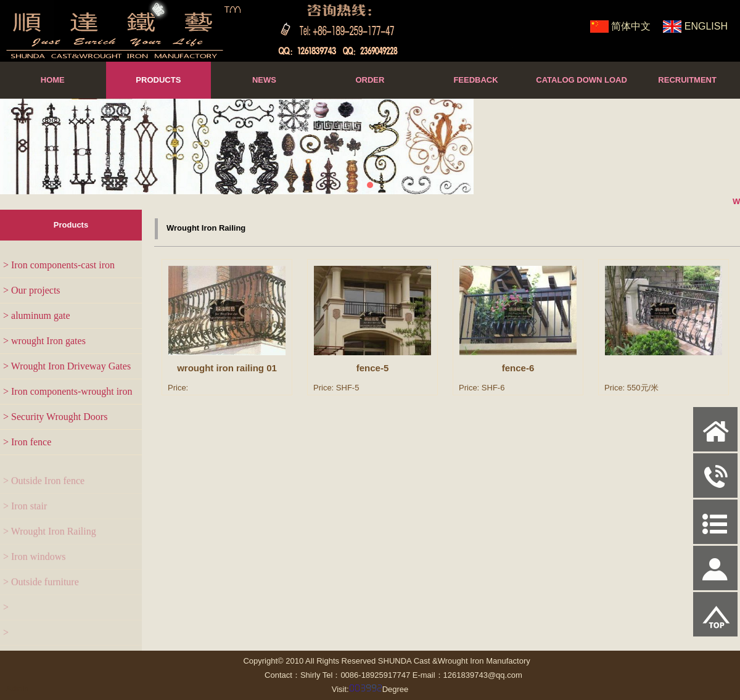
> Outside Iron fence (44, 488)
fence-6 (518, 370)
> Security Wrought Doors (55, 417)
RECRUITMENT (687, 80)
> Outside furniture (41, 589)
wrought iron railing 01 (227, 368)
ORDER (370, 80)
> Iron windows (34, 564)
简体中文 (631, 26)
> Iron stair (25, 513)
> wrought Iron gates (44, 341)
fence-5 (373, 368)
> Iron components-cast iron (59, 265)
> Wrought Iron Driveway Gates (67, 366)
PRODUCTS (158, 80)
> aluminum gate (37, 315)
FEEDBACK (475, 80)
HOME (53, 80)
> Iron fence (27, 442)
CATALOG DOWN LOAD (582, 80)
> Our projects (32, 290)
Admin (18, 689)
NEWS (264, 80)
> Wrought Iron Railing (50, 539)
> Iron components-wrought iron (68, 391)
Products (71, 225)
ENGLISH (706, 26)
